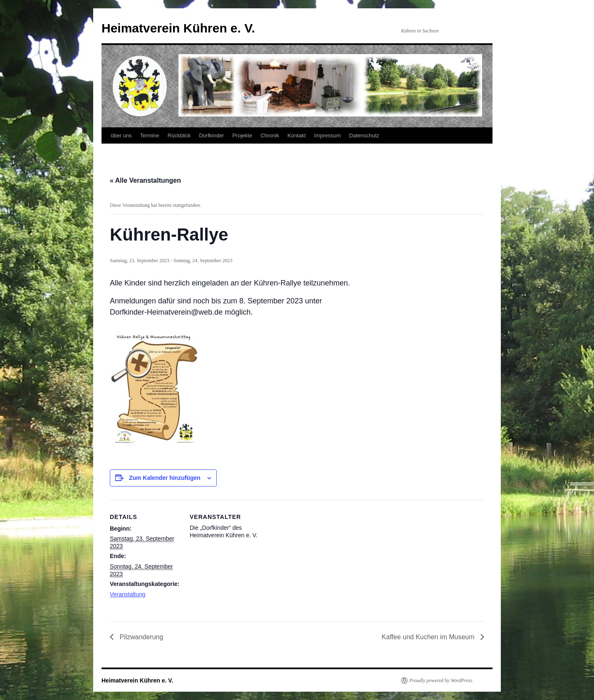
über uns (121, 135)
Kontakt (297, 135)
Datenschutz (364, 135)
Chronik (270, 135)
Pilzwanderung (140, 637)
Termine (150, 135)
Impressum (327, 135)
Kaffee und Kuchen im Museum (429, 637)
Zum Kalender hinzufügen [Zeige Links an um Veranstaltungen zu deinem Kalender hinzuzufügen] (165, 478)
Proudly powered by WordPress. (441, 680)
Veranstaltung (128, 594)
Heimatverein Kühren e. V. (178, 28)
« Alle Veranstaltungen (145, 180)
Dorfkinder (211, 135)
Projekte (242, 135)
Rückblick (179, 135)
